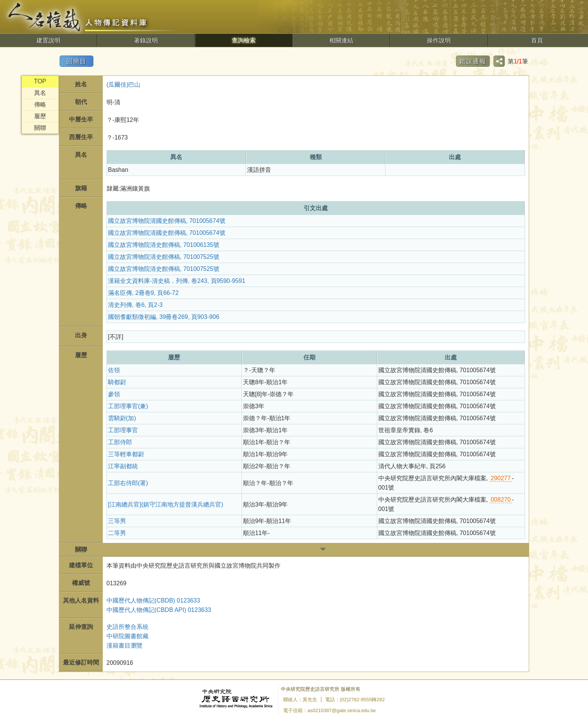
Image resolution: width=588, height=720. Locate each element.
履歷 (40, 116)
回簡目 (76, 61)
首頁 (537, 40)
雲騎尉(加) (122, 418)
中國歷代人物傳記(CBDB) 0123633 (153, 601)
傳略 (40, 104)
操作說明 (439, 40)
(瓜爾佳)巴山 (124, 85)
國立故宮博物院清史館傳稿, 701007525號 (164, 257)
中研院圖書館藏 (127, 636)
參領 (114, 394)
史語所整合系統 (127, 627)
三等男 (117, 521)
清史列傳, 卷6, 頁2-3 (135, 305)
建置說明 (48, 40)
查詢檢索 (244, 40)
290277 (500, 478)
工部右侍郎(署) (128, 483)
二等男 (117, 533)
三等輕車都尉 (126, 454)
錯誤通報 (473, 61)
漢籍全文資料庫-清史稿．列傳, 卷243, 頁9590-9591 (177, 281)
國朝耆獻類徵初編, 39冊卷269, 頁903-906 (164, 317)
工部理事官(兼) (128, 406)
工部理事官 (123, 430)
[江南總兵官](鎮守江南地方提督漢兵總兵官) (166, 504)
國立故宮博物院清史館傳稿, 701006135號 (164, 245)
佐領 (114, 370)
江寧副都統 (123, 466)
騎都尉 (117, 382)
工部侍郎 (120, 442)
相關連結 (341, 40)
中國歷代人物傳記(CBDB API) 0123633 (159, 610)
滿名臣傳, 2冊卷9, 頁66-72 (143, 293)
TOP (40, 81)
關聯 (40, 128)
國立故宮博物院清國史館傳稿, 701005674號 (167, 221)
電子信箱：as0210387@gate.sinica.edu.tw (329, 710)
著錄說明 (146, 40)
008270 (500, 500)
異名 (40, 93)
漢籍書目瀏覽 (124, 646)
